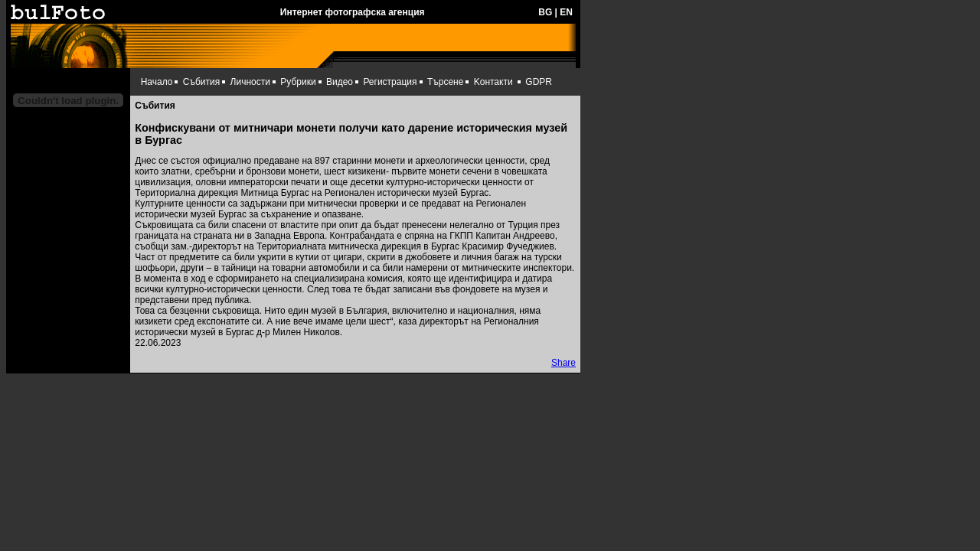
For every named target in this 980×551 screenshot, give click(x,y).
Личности (250, 82)
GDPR (539, 82)
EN (566, 12)
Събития (201, 82)
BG (545, 12)
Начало (157, 82)
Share (563, 363)
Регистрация (390, 82)
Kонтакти (493, 82)
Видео (340, 82)
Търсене (445, 82)
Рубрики (298, 82)
